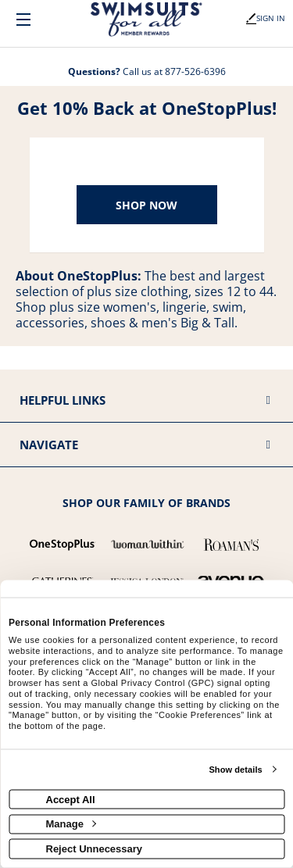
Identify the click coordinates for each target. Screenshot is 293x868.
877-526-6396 (195, 71)
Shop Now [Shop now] (146, 205)
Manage (71, 824)
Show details (235, 770)
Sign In (266, 18)
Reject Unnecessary (95, 848)
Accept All (71, 799)
